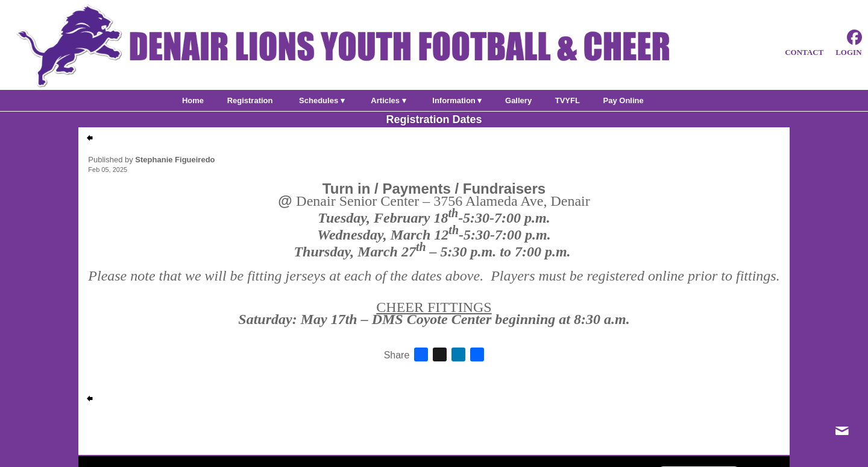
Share (397, 355)
